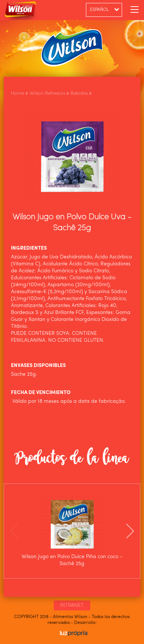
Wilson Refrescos (47, 93)
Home (18, 93)
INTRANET (72, 605)
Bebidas (79, 93)
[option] (72, 531)
